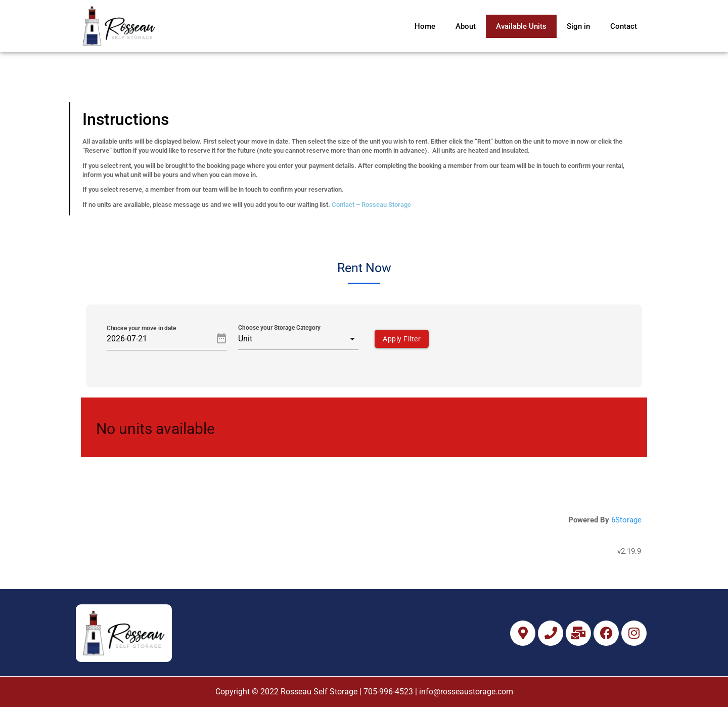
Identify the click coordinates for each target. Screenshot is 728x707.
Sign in (578, 26)
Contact (624, 26)
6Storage (626, 520)
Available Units (521, 26)
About (466, 26)
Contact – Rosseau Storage (371, 205)
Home (425, 26)
